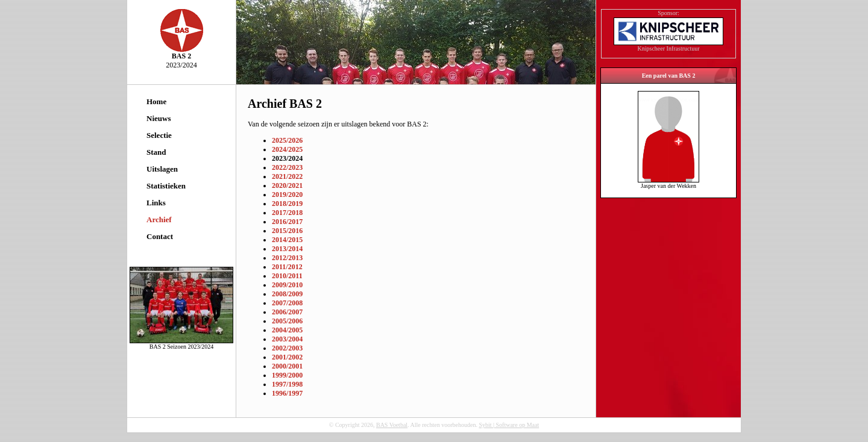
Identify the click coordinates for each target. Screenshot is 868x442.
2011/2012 (287, 267)
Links (156, 203)
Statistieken (166, 186)
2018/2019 (287, 204)
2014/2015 (287, 240)
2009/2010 (287, 285)
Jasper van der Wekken (668, 183)
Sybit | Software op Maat (509, 425)
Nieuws (159, 118)
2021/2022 (287, 176)
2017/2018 (287, 213)
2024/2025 (287, 149)
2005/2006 (287, 321)
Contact (160, 236)
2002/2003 (287, 348)
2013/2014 (287, 249)
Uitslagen (162, 169)
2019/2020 (287, 195)
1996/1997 (287, 393)
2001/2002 (287, 357)
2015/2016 (287, 231)
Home (156, 101)
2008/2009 (287, 294)
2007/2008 (287, 303)
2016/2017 (287, 222)
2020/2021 (287, 185)
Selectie (159, 135)
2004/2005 (287, 330)
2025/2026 (287, 140)
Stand (156, 152)
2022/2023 (287, 167)
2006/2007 (287, 312)
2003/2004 (287, 339)
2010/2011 (287, 276)
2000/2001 (287, 366)
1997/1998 (287, 384)
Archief (159, 219)
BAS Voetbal (392, 425)
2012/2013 (287, 258)
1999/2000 (287, 375)
